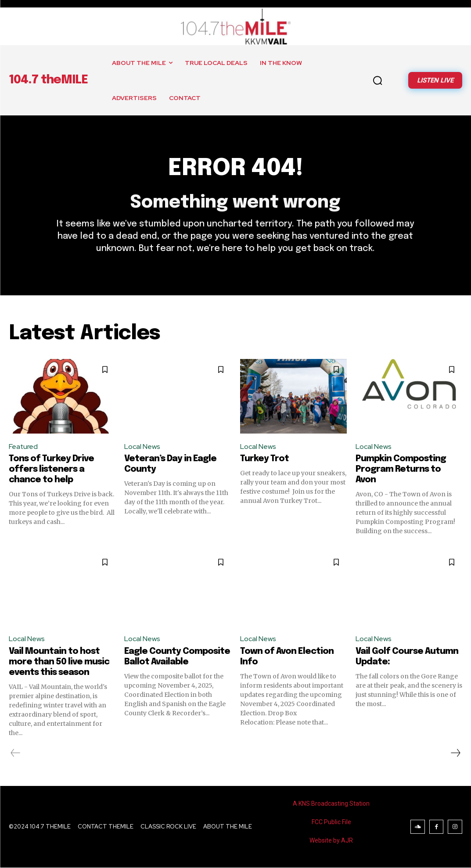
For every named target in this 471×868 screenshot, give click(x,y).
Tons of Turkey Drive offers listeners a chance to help (51, 470)
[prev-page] (16, 753)
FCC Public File (331, 822)
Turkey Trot (264, 459)
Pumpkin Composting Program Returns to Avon (401, 470)
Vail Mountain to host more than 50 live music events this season (59, 662)
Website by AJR (331, 841)
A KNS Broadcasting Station (331, 804)
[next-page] (455, 753)
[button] (378, 80)
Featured (23, 447)
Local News (142, 447)
